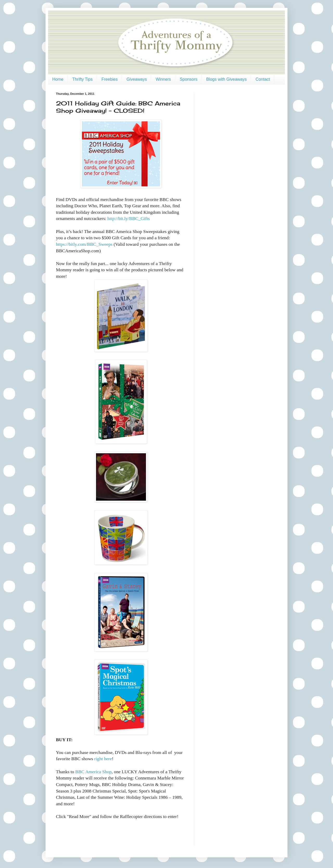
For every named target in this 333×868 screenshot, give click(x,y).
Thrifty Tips (82, 79)
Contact (263, 79)
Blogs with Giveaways (227, 79)
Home (58, 79)
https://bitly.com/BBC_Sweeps (84, 244)
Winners (163, 79)
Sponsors (189, 79)
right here (103, 759)
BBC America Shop (93, 772)
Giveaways (137, 79)
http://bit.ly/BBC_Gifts (129, 218)
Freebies (110, 79)
